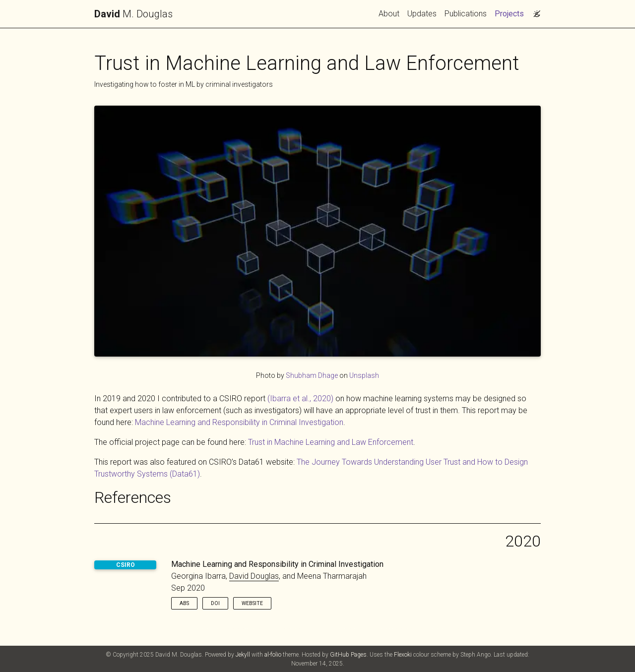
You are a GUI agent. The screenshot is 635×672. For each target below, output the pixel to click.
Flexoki (403, 655)
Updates (422, 14)
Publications (466, 14)
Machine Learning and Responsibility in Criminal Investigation (239, 422)
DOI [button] (215, 603)
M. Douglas (133, 14)
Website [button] (252, 603)
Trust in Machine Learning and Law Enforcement (331, 442)
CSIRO (126, 565)
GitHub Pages (348, 655)
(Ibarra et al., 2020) (300, 398)
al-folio (273, 655)
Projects (511, 13)
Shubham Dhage (312, 375)
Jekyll (243, 655)
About (389, 14)
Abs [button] (184, 603)
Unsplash (364, 375)
